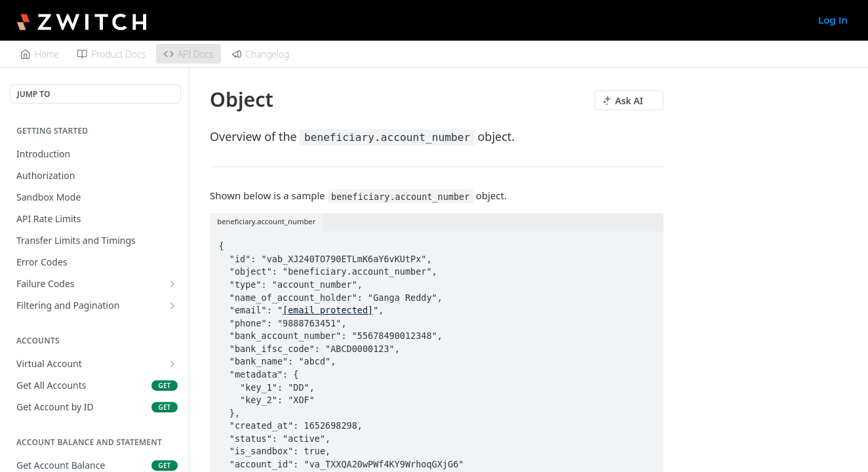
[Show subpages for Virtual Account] (172, 364)
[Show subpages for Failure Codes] (172, 284)
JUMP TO (33, 94)
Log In (833, 20)
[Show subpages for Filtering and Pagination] (172, 305)
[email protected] (328, 310)
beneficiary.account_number (387, 137)
